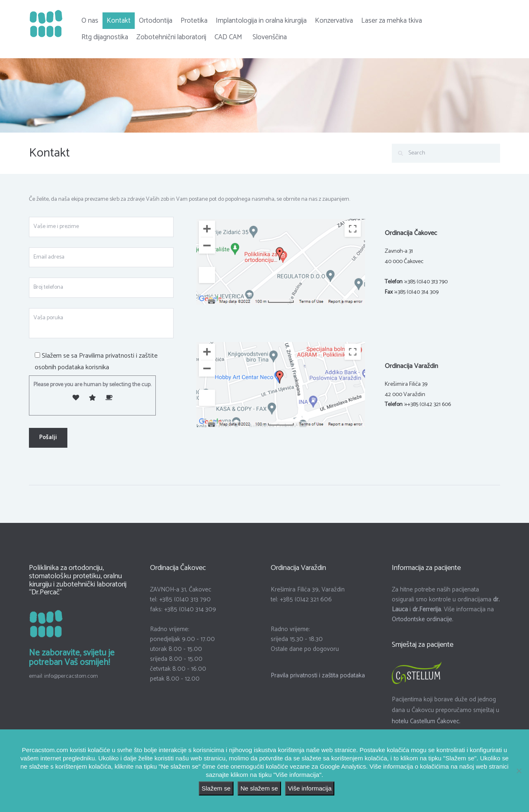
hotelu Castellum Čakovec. (426, 721)
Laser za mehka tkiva (392, 21)
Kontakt (119, 21)
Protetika (194, 21)
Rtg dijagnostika (105, 37)
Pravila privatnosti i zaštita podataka (318, 675)
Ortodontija (156, 21)
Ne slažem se (259, 788)
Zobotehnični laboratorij (171, 37)
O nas (90, 21)
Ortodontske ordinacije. (423, 619)
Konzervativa (334, 21)
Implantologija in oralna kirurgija (261, 21)
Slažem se (216, 788)
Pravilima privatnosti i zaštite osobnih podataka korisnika (96, 362)
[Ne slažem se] (519, 771)
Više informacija (310, 788)
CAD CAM (228, 37)
